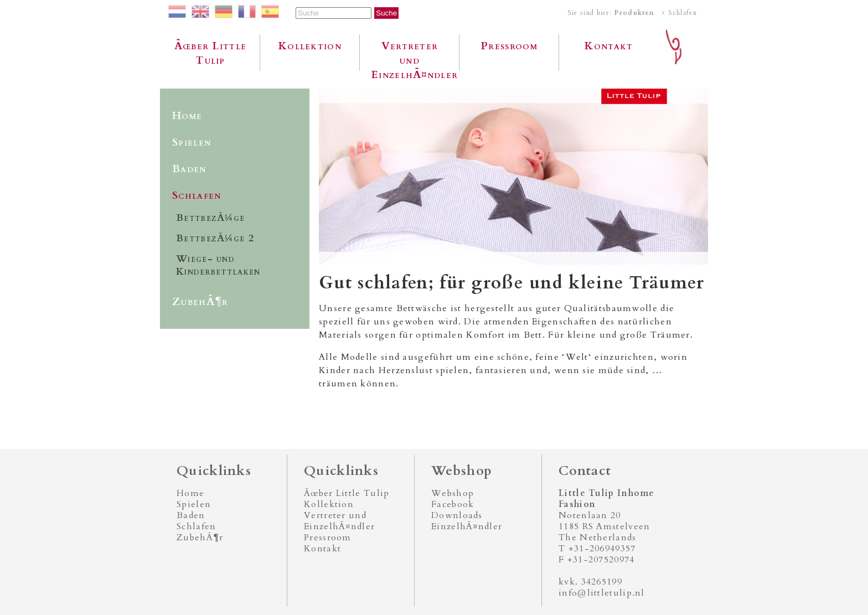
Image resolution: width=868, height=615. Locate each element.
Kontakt (609, 46)
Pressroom (509, 46)
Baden (189, 169)
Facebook (453, 504)
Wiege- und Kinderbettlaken (218, 265)
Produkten (634, 13)
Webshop (453, 493)
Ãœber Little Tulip (211, 53)
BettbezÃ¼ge (210, 218)
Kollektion (310, 46)
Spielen (192, 142)
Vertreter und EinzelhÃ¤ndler (414, 55)
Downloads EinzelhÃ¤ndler (467, 521)
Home (187, 116)
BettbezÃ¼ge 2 (215, 238)
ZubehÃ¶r (200, 302)
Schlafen (197, 195)
